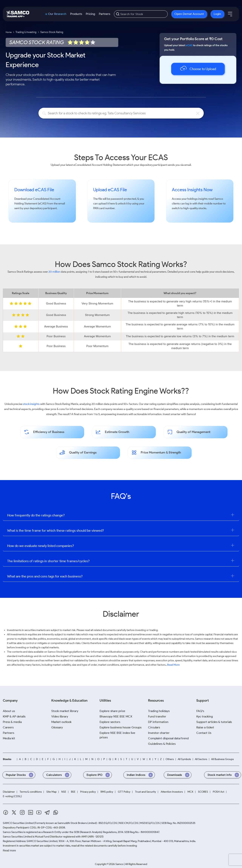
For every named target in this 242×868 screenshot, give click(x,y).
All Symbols (184, 759)
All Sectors (201, 759)
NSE (64, 792)
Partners (104, 14)
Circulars (154, 727)
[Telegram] (47, 813)
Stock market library (65, 711)
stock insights (31, 404)
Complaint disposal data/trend (168, 738)
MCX (190, 792)
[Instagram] (22, 812)
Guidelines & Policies (162, 744)
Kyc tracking (205, 716)
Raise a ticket (205, 727)
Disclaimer (9, 792)
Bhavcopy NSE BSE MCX (116, 716)
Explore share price (112, 711)
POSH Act (219, 792)
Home (9, 32)
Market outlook (61, 722)
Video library (60, 716)
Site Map (51, 792)
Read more (9, 850)
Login (217, 14)
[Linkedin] (31, 812)
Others (170, 759)
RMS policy (107, 792)
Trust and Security (146, 792)
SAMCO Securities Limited (18, 823)
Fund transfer (157, 716)
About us (9, 711)
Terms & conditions (31, 792)
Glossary (57, 727)
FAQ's (200, 711)
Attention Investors (172, 792)
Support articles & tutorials (214, 722)
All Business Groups (222, 759)
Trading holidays (159, 711)
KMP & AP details (14, 716)
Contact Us (204, 733)
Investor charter (159, 733)
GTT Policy (124, 792)
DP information (158, 722)
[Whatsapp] (56, 812)
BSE (73, 792)
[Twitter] (14, 812)
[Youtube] (39, 812)
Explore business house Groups (121, 727)
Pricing (90, 14)
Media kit (9, 738)
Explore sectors (110, 722)
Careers (8, 727)
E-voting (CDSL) (12, 796)
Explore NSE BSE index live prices (117, 735)
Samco (219, 199)
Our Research (57, 14)
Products (76, 14)
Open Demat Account (189, 14)
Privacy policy (88, 792)
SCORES (203, 792)
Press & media (12, 722)
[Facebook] (6, 812)
